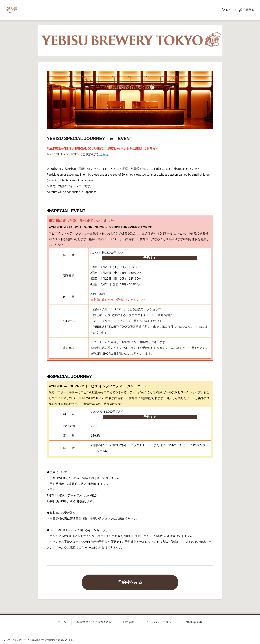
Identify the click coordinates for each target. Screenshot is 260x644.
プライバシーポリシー (160, 622)
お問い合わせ (194, 622)
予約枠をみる (130, 582)
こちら (104, 154)
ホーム (62, 622)
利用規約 (129, 622)
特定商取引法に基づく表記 (94, 622)
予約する (150, 258)
